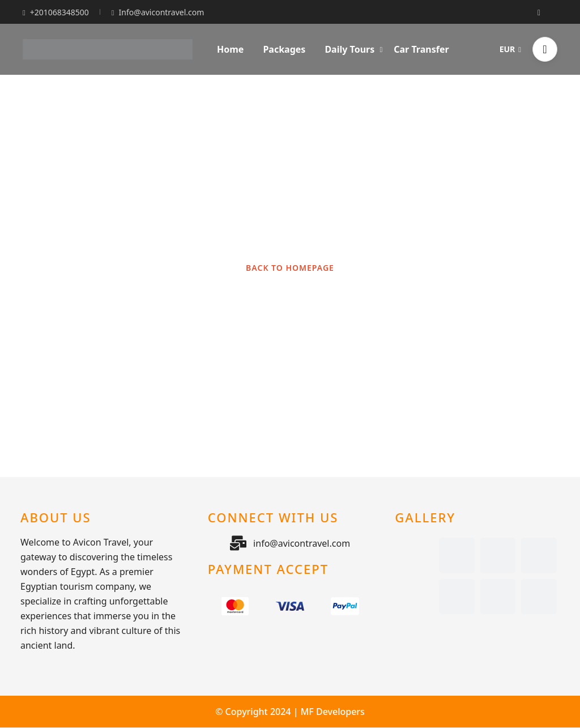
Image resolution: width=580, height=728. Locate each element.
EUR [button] (510, 49)
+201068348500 (56, 12)
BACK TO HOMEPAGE (290, 268)
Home (230, 49)
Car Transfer (421, 49)
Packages (284, 49)
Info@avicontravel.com (158, 12)
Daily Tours (353, 49)
